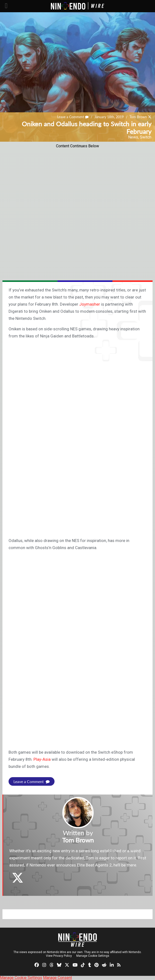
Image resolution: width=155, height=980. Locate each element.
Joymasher (90, 304)
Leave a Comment (73, 117)
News (133, 137)
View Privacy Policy (59, 956)
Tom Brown (138, 117)
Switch (146, 137)
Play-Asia (42, 759)
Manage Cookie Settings (93, 956)
